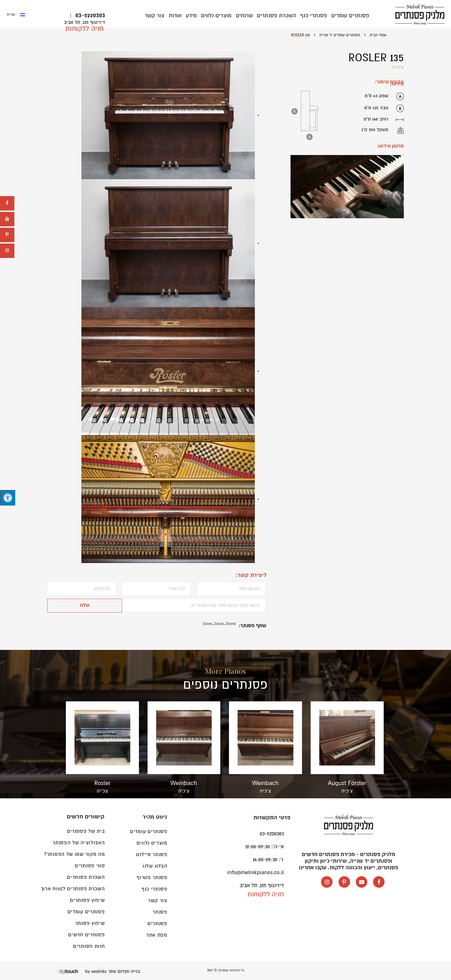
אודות (178, 16)
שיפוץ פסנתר (90, 923)
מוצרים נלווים (218, 16)
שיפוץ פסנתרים (87, 900)
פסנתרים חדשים (86, 935)
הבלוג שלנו (155, 866)
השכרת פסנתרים (278, 16)
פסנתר (160, 912)
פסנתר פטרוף (152, 878)
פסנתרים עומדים (350, 16)
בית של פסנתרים (86, 831)
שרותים (246, 16)
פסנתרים (157, 924)
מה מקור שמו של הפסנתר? (74, 854)
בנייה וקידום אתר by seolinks (113, 972)
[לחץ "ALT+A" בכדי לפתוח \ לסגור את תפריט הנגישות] (8, 498)
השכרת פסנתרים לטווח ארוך (73, 889)
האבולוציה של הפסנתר (79, 843)
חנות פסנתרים (89, 946)
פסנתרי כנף (314, 16)
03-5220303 (90, 16)
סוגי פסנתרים (90, 866)
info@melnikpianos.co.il (256, 873)
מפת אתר (157, 935)
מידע (194, 16)
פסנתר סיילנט (152, 855)
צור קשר (158, 16)
